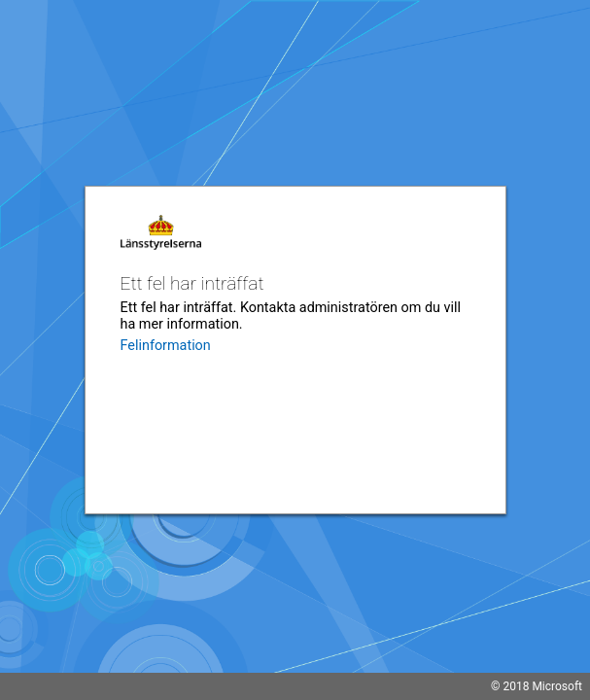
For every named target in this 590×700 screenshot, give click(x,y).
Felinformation (166, 346)
